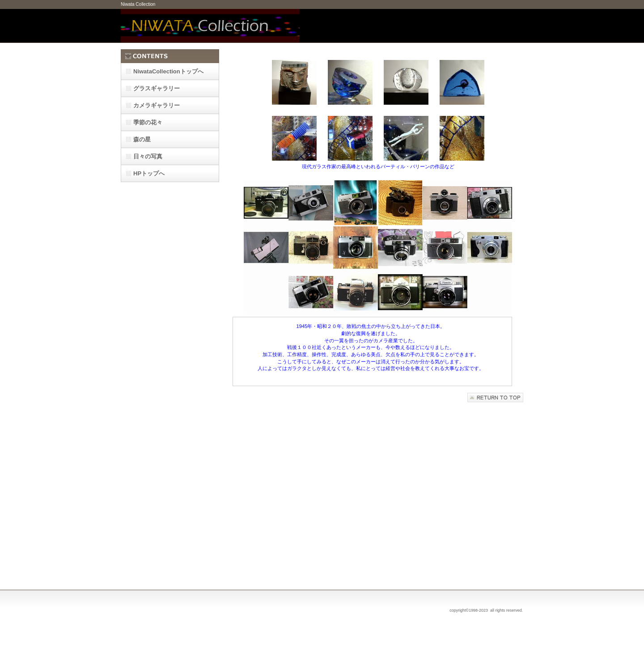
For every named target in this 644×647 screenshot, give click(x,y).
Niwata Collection (210, 26)
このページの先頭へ (495, 398)
